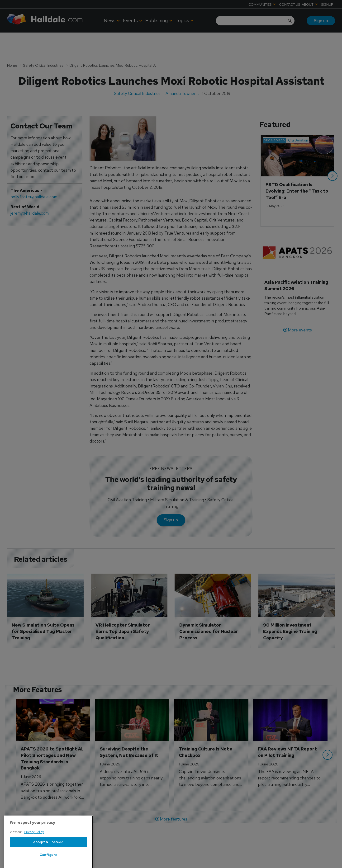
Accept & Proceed (48, 857)
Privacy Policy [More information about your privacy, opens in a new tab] (34, 847)
